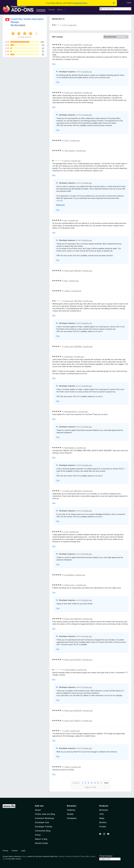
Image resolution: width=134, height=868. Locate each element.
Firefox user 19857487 (73, 271)
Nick (66, 281)
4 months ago (87, 301)
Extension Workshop (44, 818)
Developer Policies (44, 827)
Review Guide (41, 843)
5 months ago (87, 660)
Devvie (67, 161)
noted (24, 856)
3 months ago (81, 151)
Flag (54, 64)
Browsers (104, 810)
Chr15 (66, 141)
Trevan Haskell (70, 670)
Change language (106, 856)
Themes (51, 10)
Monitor (103, 822)
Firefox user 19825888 (73, 346)
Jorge (66, 731)
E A (65, 25)
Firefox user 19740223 (73, 660)
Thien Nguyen (70, 151)
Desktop (71, 810)
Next (106, 783)
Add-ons (39, 806)
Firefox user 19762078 (73, 711)
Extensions (41, 10)
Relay (102, 818)
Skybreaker (69, 357)
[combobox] (115, 9)
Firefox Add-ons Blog (45, 814)
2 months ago (87, 45)
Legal (23, 851)
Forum (38, 835)
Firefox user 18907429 (73, 45)
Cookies (15, 851)
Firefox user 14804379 (73, 619)
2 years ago (72, 25)
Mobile (70, 814)
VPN (101, 814)
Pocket (103, 827)
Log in (129, 3)
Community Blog (43, 831)
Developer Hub (42, 822)
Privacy (5, 851)
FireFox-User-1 (70, 585)
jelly (66, 220)
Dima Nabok (19, 25)
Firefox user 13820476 (73, 93)
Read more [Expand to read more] (60, 205)
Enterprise (72, 818)
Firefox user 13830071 (73, 721)
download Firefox (80, 3)
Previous (76, 783)
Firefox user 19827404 (73, 491)
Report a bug (41, 839)
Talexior (67, 291)
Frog (66, 532)
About (38, 810)
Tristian (67, 767)
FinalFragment (70, 448)
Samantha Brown (71, 412)
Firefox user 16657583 (73, 301)
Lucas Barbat (69, 575)
